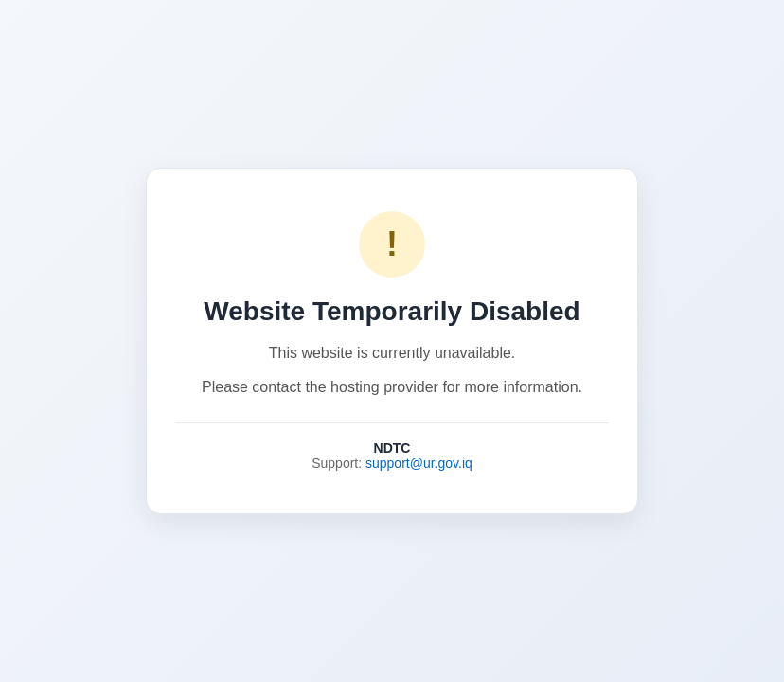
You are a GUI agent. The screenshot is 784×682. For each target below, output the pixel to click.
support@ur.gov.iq (419, 463)
